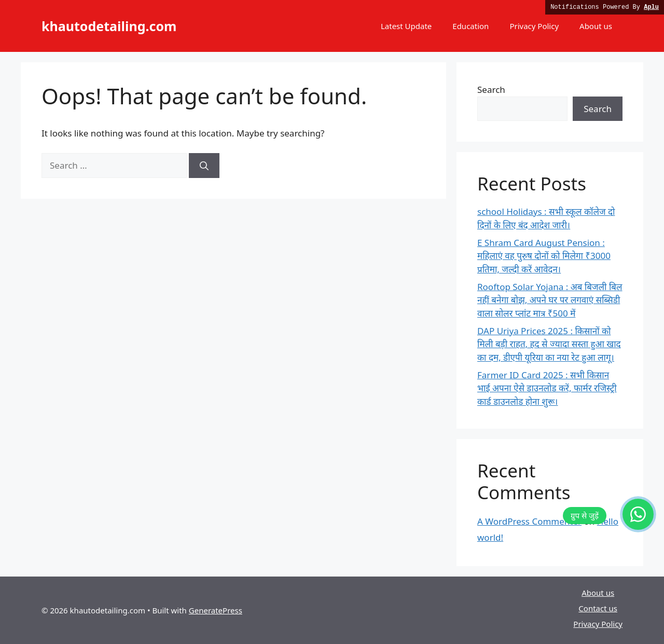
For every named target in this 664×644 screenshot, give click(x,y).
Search (491, 90)
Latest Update (406, 26)
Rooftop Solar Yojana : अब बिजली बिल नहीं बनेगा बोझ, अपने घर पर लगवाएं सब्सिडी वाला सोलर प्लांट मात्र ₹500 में (550, 300)
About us (596, 26)
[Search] (204, 166)
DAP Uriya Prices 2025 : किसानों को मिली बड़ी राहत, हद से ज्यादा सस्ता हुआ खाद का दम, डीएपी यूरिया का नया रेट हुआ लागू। (549, 344)
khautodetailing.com (109, 26)
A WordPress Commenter (529, 521)
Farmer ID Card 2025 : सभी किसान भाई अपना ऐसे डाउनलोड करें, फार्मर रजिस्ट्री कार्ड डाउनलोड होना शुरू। (547, 388)
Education (471, 26)
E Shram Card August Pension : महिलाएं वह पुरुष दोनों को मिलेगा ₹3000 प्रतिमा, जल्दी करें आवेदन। (544, 256)
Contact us (598, 608)
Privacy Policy (534, 26)
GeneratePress (216, 610)
